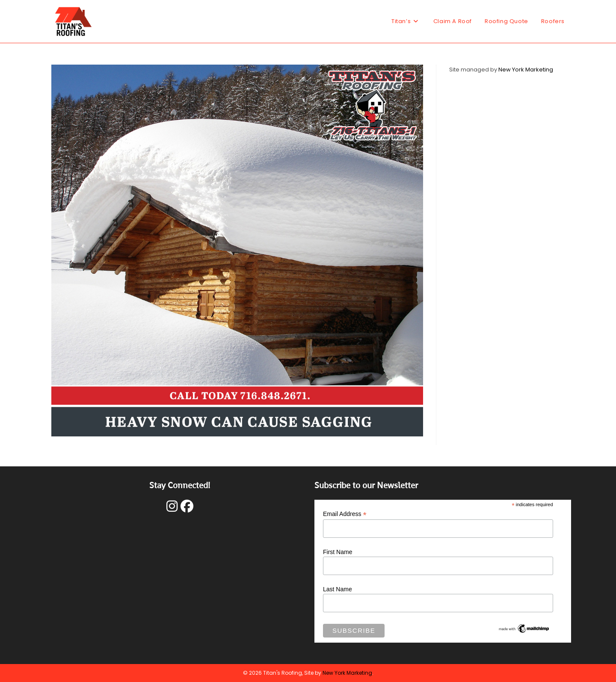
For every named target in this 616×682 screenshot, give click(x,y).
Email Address (345, 514)
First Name (338, 552)
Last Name (338, 589)
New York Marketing (526, 70)
